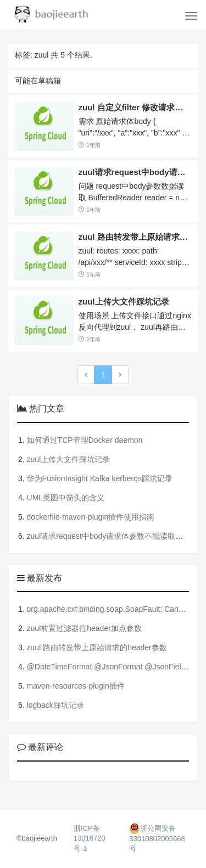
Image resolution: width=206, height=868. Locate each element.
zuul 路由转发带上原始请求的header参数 (97, 647)
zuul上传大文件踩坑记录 (124, 301)
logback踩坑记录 (55, 705)
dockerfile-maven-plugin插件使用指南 (91, 517)
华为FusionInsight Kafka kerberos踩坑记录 (100, 478)
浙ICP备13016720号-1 (90, 838)
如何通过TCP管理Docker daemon (85, 440)
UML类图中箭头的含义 (66, 498)
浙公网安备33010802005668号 (157, 838)
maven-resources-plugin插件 (76, 686)
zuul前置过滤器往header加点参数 (84, 628)
